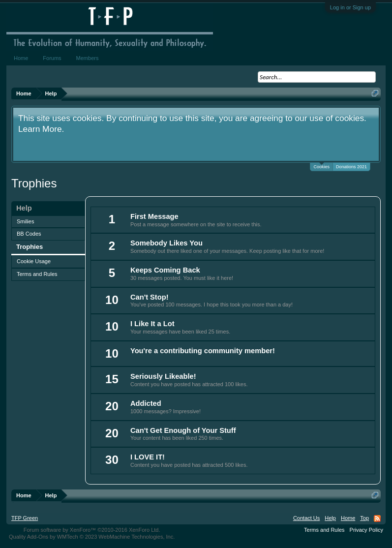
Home (21, 58)
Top (364, 518)
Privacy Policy (366, 530)
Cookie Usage (34, 261)
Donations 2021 (351, 167)
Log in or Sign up (350, 7)
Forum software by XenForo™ (92, 530)
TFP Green (25, 518)
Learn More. (41, 129)
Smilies (25, 221)
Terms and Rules (37, 274)
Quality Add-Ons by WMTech (92, 537)
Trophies (30, 247)
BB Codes (29, 234)
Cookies (321, 166)
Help (330, 518)
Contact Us (306, 518)
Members (88, 58)
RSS (377, 518)
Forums (52, 58)
